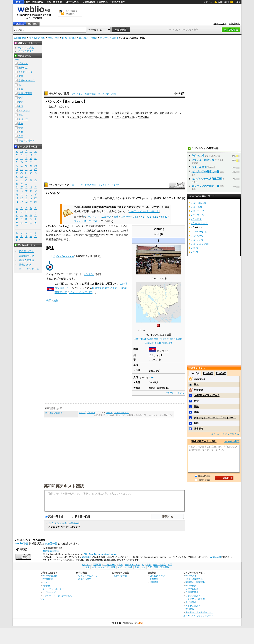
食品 (21, 128)
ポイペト (91, 412)
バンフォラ (197, 240)
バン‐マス (197, 219)
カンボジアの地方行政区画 (207, 179)
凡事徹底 (199, 429)
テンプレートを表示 (175, 393)
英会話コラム (26, 251)
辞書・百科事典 (27, 141)
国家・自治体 (69, 38)
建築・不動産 (25, 93)
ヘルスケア (24, 111)
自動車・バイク (27, 81)
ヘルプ (237, 2)
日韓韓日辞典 (89, 2)
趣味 (21, 115)
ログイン (208, 2)
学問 (21, 98)
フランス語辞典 (193, 596)
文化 (21, 102)
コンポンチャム (121, 412)
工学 (21, 89)
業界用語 (23, 68)
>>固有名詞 (99, 415)
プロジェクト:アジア (81, 292)
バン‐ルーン (198, 236)
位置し (128, 113)
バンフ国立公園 (200, 244)
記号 (18, 240)
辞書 (18, 2)
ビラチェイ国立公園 (123, 117)
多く (102, 117)
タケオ (109, 412)
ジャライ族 (73, 117)
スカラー (126, 217)
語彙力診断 (25, 265)
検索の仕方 (48, 579)
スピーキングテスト (30, 269)
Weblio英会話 (27, 256)
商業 (144, 113)
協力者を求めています (105, 288)
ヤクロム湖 (198, 156)
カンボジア (56, 113)
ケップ (82, 412)
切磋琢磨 (199, 390)
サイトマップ (49, 592)
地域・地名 (54, 38)
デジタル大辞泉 (59, 94)
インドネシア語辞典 (195, 599)
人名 (21, 132)
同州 (99, 113)
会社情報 (154, 579)
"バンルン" (93, 217)
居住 (107, 117)
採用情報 (154, 582)
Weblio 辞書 (224, 2)
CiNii (135, 217)
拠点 (147, 117)
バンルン (89, 274)
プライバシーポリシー (53, 589)
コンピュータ (25, 72)
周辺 (162, 113)
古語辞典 (103, 2)
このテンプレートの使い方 (144, 211)
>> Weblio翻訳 (232, 441)
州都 (107, 113)
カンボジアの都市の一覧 (205, 171)
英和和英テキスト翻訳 (64, 486)
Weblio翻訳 (191, 586)
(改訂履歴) (87, 557)
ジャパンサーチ (83, 221)
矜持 (196, 401)
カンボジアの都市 (88, 38)
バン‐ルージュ (199, 232)
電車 (21, 76)
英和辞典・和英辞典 (195, 582)
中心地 (153, 113)
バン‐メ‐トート (199, 223)
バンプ (195, 252)
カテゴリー (117, 185)
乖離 (196, 406)
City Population (65, 256)
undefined (199, 379)
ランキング (104, 94)
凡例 (114, 94)
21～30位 (221, 373)
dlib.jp (164, 217)
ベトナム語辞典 (193, 606)
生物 (21, 123)
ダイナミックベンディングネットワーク (215, 418)
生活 (21, 106)
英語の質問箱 (26, 260)
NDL (156, 217)
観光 (142, 117)
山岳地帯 (117, 113)
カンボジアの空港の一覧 (205, 186)
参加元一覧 (234, 24)
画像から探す (85, 579)
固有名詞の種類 (37, 38)
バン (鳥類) (197, 207)
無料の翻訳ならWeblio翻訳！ (72, 12)
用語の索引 (90, 94)
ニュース (106, 217)
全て (17, 60)
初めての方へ (220, 24)
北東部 (66, 113)
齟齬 (196, 423)
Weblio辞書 (215, 557)
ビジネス (23, 63)
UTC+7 (153, 388)
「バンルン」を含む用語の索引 (64, 523)
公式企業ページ (157, 576)
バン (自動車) (199, 203)
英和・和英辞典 (54, 2)
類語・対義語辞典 (34, 2)
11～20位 (208, 373)
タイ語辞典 (191, 602)
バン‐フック (198, 211)
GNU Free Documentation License (100, 554)
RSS (140, 623)
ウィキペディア (59, 185)
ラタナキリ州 (79, 113)
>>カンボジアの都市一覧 (161, 415)
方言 (21, 136)
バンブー (196, 248)
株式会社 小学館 (51, 551)
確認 (196, 412)
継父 (196, 384)
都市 (92, 113)
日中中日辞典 (72, 2)
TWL (96, 221)
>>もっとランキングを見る (225, 434)
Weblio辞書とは (50, 576)
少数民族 (92, 117)
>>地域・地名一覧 (116, 415)
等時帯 (137, 388)
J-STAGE (146, 217)
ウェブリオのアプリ (88, 576)
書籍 (116, 217)
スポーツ (23, 119)
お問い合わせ (120, 576)
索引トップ (77, 94)
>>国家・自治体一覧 (137, 415)
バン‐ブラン (198, 215)
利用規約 (47, 586)
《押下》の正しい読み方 (207, 395)
